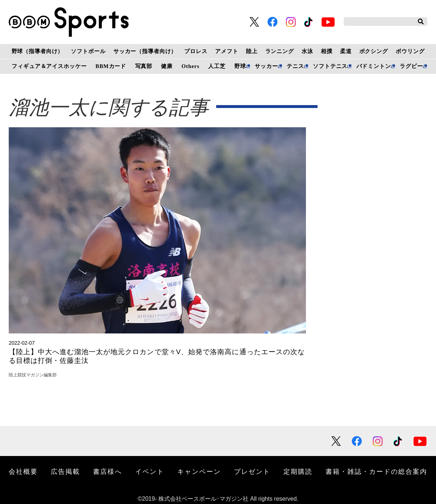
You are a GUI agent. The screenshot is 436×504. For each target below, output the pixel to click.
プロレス (196, 51)
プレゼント (252, 471)
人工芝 (217, 66)
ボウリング (410, 51)
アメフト (227, 51)
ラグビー (411, 66)
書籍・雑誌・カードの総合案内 (376, 471)
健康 (167, 66)
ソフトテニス (330, 66)
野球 (240, 66)
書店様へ (108, 471)
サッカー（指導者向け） (145, 51)
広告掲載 (65, 471)
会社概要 (23, 471)
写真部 (144, 66)
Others (191, 66)
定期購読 (298, 471)
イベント (150, 471)
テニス (295, 66)
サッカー (266, 66)
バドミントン (374, 66)
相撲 (327, 51)
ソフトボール (88, 51)
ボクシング (374, 51)
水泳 (307, 51)
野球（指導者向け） (38, 51)
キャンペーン (199, 471)
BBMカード (111, 66)
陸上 (252, 51)
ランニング (280, 51)
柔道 (346, 51)
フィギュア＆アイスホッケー (49, 66)
